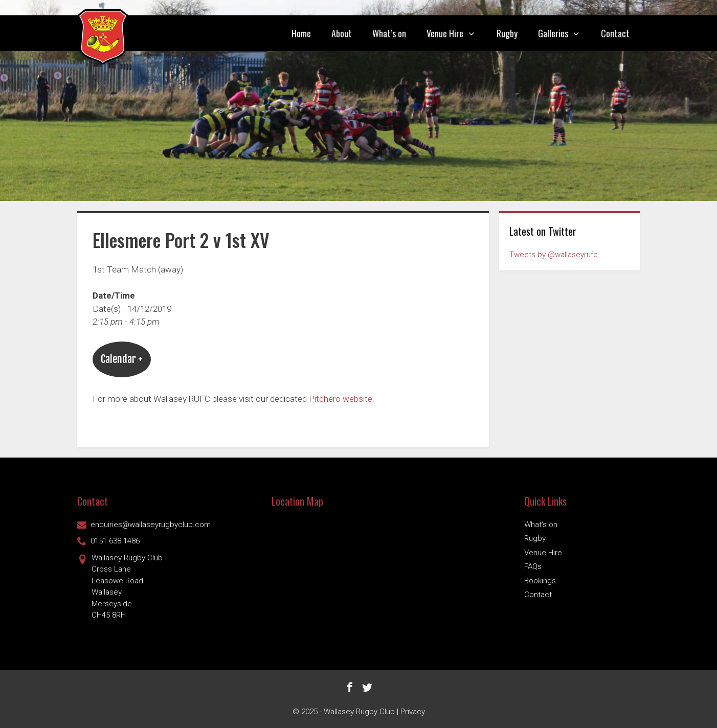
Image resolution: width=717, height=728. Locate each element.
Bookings (540, 581)
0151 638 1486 (108, 541)
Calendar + (122, 359)
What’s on (389, 33)
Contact (615, 33)
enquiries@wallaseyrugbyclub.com (144, 525)
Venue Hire (456, 33)
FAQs (533, 566)
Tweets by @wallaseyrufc (554, 255)
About (342, 33)
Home (301, 33)
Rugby (507, 33)
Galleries (564, 33)
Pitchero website (341, 399)
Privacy (413, 712)
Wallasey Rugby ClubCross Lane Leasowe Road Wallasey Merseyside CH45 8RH (120, 586)
